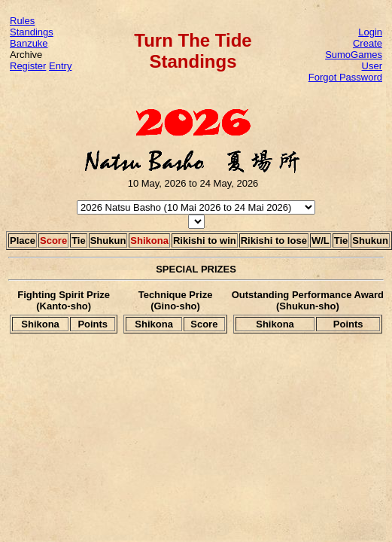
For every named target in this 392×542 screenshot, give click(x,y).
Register (28, 66)
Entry (60, 66)
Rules (22, 21)
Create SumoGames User (354, 55)
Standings (32, 32)
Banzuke (29, 43)
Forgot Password (345, 77)
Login (370, 32)
